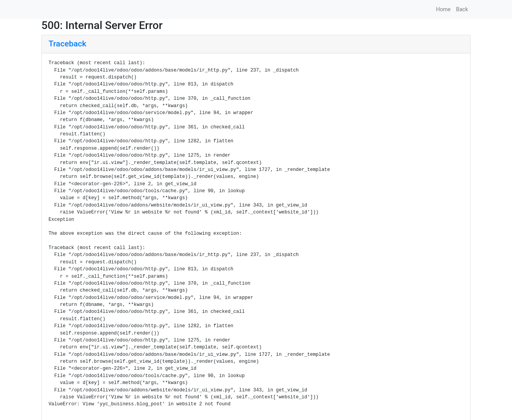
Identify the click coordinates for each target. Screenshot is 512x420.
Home (444, 9)
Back (462, 9)
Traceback (68, 44)
